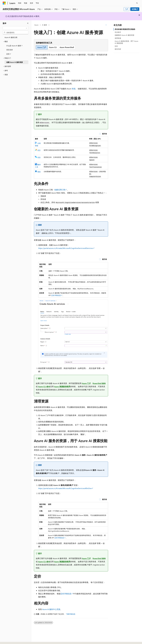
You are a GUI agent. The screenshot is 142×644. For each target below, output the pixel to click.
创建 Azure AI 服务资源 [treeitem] (15, 62)
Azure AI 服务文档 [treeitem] (11, 37)
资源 (74, 89)
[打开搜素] (137, 3)
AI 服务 (45, 25)
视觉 (39, 172)
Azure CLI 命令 (44, 386)
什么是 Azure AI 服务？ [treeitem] (15, 46)
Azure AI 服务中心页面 (51, 609)
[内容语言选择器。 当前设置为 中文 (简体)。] (9, 640)
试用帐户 (135, 9)
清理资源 (118, 38)
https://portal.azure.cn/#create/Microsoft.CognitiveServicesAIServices (66, 248)
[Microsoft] (4, 3)
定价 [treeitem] (8, 54)
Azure (36, 25)
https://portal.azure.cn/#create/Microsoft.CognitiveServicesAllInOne (65, 488)
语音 (39, 157)
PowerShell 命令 (99, 383)
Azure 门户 (86, 383)
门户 (127, 9)
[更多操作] (106, 25)
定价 (116, 46)
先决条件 (118, 32)
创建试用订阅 (60, 190)
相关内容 (118, 49)
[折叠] (28, 23)
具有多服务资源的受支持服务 (125, 29)
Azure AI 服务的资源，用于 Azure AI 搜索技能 (126, 42)
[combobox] (16, 28)
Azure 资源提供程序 (62, 386)
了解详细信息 (71, 614)
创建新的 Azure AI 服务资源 (124, 35)
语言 (39, 150)
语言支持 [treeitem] (10, 50)
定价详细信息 (56, 295)
